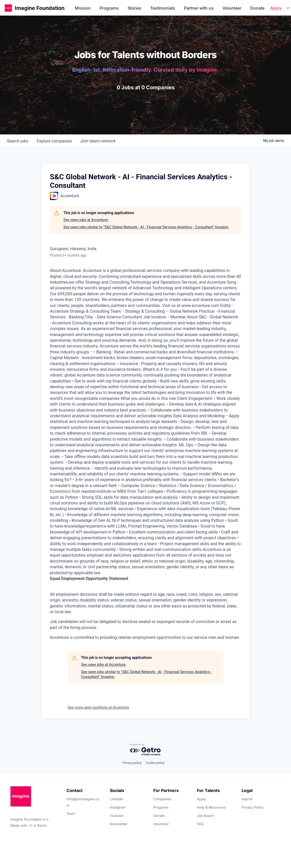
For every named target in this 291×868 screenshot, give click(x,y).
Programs (109, 8)
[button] (8, 8)
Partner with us (199, 8)
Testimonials (163, 8)
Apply (276, 8)
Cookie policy (155, 763)
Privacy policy (132, 763)
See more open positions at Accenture (98, 707)
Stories (134, 8)
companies (54, 141)
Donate (257, 8)
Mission (83, 8)
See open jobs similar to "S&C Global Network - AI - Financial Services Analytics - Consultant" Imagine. (146, 227)
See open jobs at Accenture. (86, 220)
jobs (18, 141)
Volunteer (232, 8)
